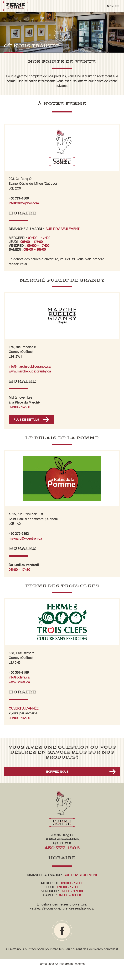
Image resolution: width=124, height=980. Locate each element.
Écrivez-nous (57, 771)
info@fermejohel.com (24, 203)
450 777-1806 (62, 848)
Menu (113, 6)
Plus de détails (26, 419)
